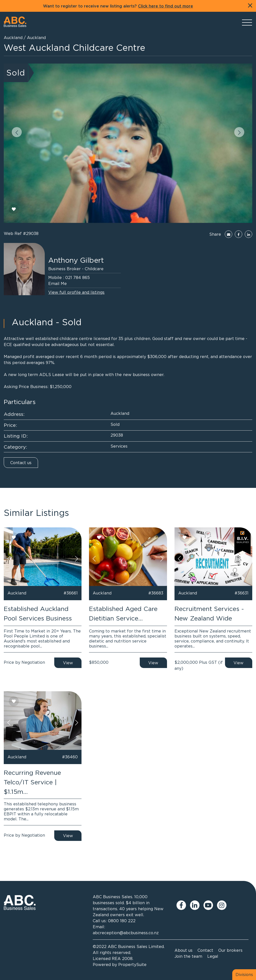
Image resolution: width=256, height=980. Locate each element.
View (68, 663)
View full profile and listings (76, 292)
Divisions (244, 974)
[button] (17, 132)
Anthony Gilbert (76, 260)
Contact (205, 950)
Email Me (57, 283)
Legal (213, 956)
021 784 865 (77, 277)
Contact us (21, 463)
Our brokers (230, 950)
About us (183, 950)
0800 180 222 (122, 921)
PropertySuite (132, 964)
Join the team (188, 956)
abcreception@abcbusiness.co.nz (126, 933)
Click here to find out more (165, 6)
